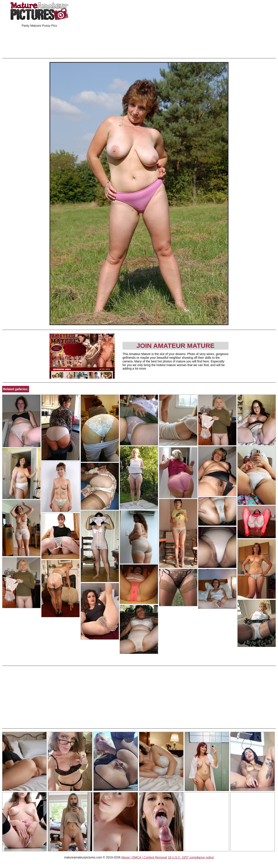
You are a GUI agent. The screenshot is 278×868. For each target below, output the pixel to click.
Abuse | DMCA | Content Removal (144, 857)
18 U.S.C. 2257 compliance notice (191, 857)
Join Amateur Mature (175, 346)
